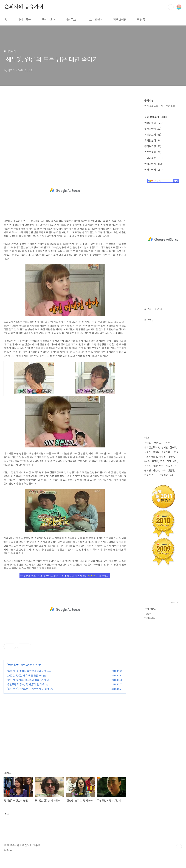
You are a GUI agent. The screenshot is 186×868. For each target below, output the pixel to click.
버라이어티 (14, 665)
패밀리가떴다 (151, 457)
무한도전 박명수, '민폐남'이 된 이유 (26, 684)
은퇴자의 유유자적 (24, 7)
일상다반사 (48, 19)
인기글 (158, 309)
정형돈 (162, 457)
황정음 (156, 452)
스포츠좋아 (153, 152)
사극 (164, 470)
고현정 (175, 452)
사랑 (175, 461)
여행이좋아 (24, 19)
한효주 (173, 447)
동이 (172, 475)
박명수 (156, 470)
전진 (169, 461)
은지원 (148, 470)
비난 (173, 466)
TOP (179, 847)
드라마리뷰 (153, 158)
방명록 (141, 19)
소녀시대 (166, 452)
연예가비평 (153, 164)
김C (167, 466)
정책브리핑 (120, 19)
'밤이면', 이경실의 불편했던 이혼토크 (27, 671)
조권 (162, 461)
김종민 (148, 466)
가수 (168, 443)
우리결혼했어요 (152, 447)
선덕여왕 (164, 475)
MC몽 (147, 461)
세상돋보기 (72, 19)
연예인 (165, 447)
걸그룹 (155, 461)
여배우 (171, 457)
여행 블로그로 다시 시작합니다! (160, 106)
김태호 (148, 443)
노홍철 (148, 452)
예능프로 (149, 475)
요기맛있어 (96, 19)
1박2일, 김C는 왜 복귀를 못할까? (25, 675)
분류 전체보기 (156, 117)
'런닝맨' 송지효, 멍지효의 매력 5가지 (27, 680)
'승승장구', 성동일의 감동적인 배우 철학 (28, 689)
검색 (171, 7)
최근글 (148, 309)
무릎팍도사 (158, 443)
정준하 (171, 470)
